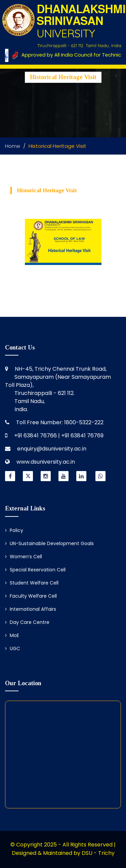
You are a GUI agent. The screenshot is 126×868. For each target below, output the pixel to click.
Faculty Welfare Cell (31, 596)
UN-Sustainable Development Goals (49, 543)
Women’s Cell (24, 557)
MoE (12, 635)
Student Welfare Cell (32, 583)
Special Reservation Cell (35, 570)
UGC (13, 648)
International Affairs (31, 609)
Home (13, 146)
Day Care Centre (27, 622)
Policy (14, 530)
